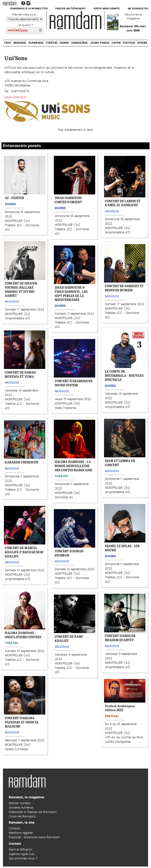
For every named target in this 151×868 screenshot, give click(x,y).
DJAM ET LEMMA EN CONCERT (120, 463)
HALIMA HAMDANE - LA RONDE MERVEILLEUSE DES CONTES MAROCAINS (74, 466)
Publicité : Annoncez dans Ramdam (34, 837)
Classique (36, 43)
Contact (15, 828)
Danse (64, 43)
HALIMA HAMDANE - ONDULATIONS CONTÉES (23, 635)
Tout (8, 43)
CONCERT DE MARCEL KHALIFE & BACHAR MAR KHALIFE (24, 552)
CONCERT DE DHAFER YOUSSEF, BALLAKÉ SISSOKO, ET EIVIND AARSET (21, 290)
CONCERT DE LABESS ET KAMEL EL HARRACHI (123, 203)
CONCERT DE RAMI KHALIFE (69, 639)
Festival (129, 43)
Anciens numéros (21, 808)
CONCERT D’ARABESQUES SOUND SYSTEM (74, 383)
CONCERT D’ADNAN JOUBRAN (69, 554)
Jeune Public (100, 43)
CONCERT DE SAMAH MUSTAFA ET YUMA (20, 375)
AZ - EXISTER (15, 198)
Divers (142, 43)
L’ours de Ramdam (22, 816)
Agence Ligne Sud (22, 854)
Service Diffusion (20, 850)
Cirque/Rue (80, 43)
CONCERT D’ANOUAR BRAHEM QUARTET (120, 638)
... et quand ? (25, 25)
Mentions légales (21, 833)
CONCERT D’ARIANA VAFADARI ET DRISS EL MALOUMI (22, 722)
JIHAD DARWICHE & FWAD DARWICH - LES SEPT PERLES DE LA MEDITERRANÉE (71, 294)
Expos (116, 43)
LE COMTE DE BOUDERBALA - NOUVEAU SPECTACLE (125, 376)
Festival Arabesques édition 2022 (120, 708)
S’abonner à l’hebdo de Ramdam (33, 812)
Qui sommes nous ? (23, 858)
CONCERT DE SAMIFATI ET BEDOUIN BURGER (124, 288)
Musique (20, 43)
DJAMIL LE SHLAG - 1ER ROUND (122, 548)
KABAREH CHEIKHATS (22, 462)
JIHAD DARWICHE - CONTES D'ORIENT (69, 200)
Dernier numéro (20, 803)
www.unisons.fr (15, 97)
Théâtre (52, 43)
